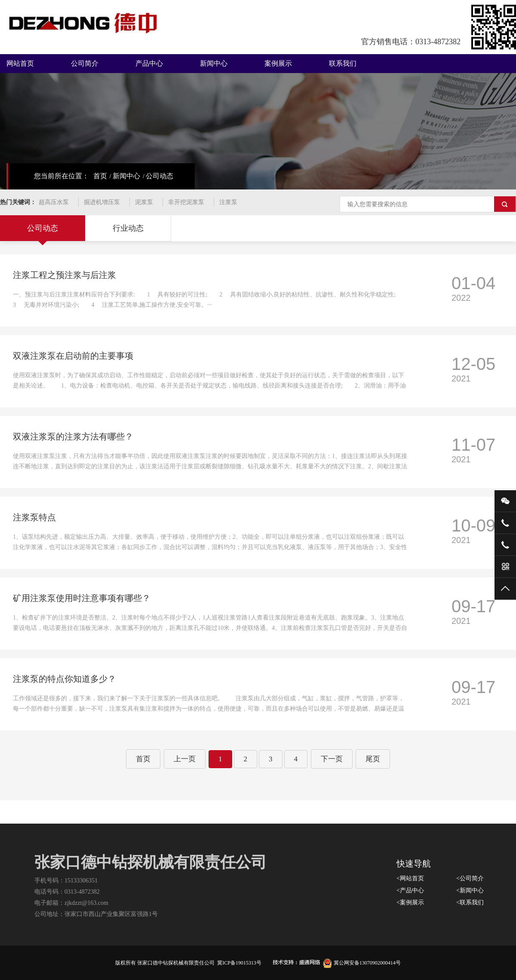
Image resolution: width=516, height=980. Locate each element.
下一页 (332, 759)
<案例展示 (410, 902)
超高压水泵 (54, 202)
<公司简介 (470, 878)
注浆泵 (228, 202)
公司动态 (160, 176)
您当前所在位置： (61, 176)
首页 (100, 176)
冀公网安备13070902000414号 (362, 963)
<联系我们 (470, 902)
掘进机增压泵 (102, 202)
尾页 (373, 759)
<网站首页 (410, 878)
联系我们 (343, 63)
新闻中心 (214, 63)
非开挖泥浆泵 (186, 202)
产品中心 (149, 63)
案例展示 (278, 63)
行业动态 (128, 228)
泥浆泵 (144, 202)
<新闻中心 (470, 890)
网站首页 (20, 63)
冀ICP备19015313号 (239, 963)
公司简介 (85, 63)
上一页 (185, 759)
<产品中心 (410, 890)
